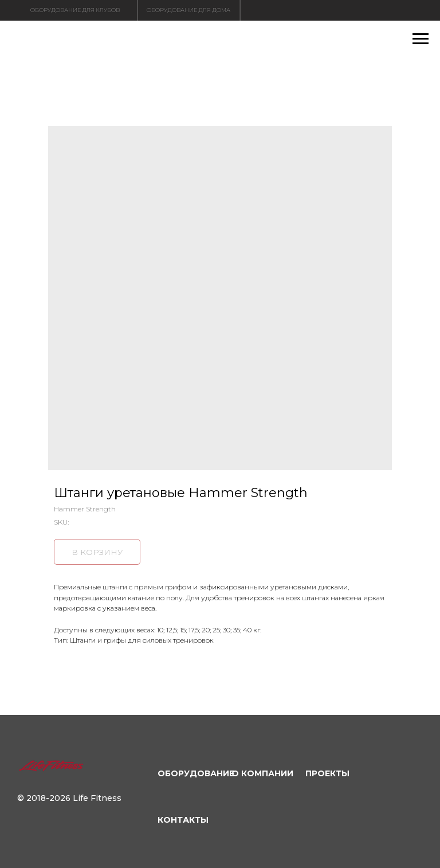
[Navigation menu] (421, 39)
